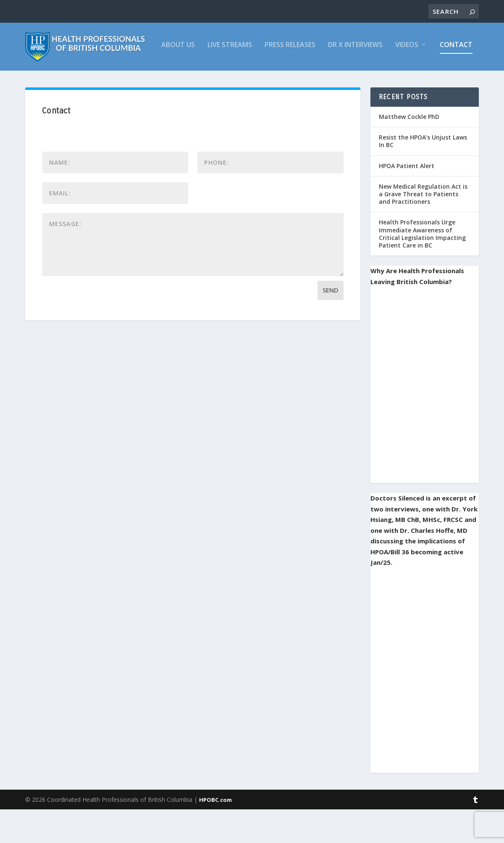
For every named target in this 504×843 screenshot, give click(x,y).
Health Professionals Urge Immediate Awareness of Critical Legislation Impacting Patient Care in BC (422, 267)
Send (331, 324)
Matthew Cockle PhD (409, 150)
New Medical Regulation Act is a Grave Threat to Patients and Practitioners (423, 228)
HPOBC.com (215, 833)
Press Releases (160, 79)
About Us (48, 79)
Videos (277, 79)
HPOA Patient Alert (407, 199)
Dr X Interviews (226, 79)
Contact (326, 79)
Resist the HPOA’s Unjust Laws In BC (423, 175)
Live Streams (100, 79)
